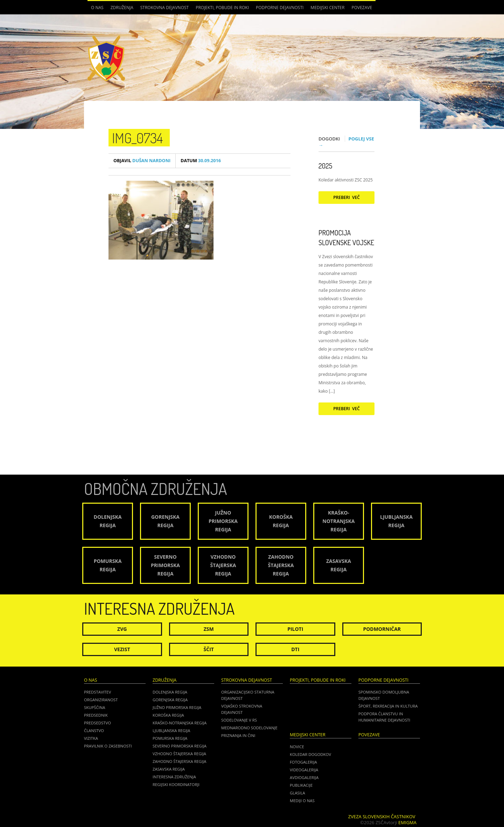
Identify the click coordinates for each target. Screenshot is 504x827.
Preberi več (346, 197)
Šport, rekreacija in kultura (388, 706)
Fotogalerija (303, 762)
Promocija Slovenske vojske (346, 237)
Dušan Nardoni (142, 161)
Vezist (122, 649)
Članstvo (94, 730)
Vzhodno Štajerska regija (179, 754)
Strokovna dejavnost (164, 8)
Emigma (407, 822)
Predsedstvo (97, 723)
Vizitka (91, 738)
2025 (325, 166)
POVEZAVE (362, 8)
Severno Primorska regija (180, 746)
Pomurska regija (170, 738)
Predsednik (96, 715)
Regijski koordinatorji (176, 784)
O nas (97, 8)
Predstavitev (97, 692)
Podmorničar (382, 629)
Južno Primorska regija (177, 707)
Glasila (297, 793)
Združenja (122, 8)
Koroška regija (168, 715)
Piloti (295, 629)
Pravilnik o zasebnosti (108, 746)
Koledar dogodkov (310, 754)
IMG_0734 (137, 138)
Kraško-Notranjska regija (180, 723)
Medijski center (327, 8)
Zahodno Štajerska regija (179, 761)
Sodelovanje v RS (239, 720)
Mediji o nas (302, 801)
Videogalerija (304, 770)
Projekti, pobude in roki (222, 8)
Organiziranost (101, 700)
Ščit (209, 649)
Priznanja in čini (238, 735)
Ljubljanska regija (171, 730)
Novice (297, 747)
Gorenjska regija (170, 700)
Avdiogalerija (304, 777)
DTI (295, 649)
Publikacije (301, 785)
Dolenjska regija (170, 692)
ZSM (209, 629)
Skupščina (94, 707)
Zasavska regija (169, 769)
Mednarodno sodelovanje (249, 728)
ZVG (122, 629)
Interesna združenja (174, 777)
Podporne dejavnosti (280, 8)
